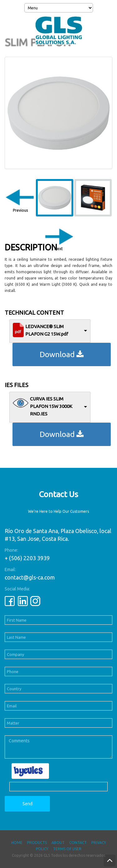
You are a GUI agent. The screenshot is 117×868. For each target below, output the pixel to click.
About (58, 843)
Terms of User (67, 849)
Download (62, 354)
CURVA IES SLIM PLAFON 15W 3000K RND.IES (51, 406)
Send (27, 804)
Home (17, 843)
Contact (78, 843)
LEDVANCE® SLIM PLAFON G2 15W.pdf (47, 330)
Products (37, 843)
